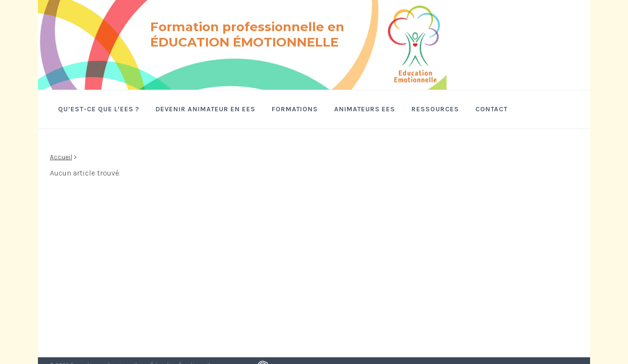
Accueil (61, 157)
